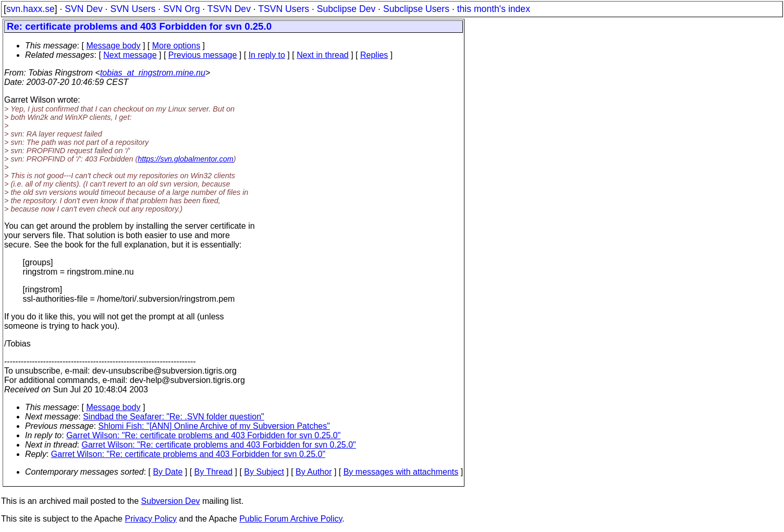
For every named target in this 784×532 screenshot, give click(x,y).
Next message (130, 55)
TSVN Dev (229, 9)
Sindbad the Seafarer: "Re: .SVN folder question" (174, 417)
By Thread (214, 472)
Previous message (203, 55)
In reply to (267, 55)
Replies (374, 55)
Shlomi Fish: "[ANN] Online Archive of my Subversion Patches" (214, 426)
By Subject (264, 472)
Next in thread (323, 55)
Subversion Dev (171, 501)
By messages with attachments (401, 472)
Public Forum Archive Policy (291, 519)
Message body (113, 46)
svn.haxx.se (30, 9)
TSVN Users (284, 9)
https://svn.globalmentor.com (185, 159)
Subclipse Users (416, 9)
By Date (168, 472)
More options (176, 46)
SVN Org (181, 9)
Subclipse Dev (346, 9)
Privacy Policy (151, 519)
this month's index (494, 9)
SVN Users (133, 9)
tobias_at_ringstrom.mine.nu (153, 73)
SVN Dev (83, 9)
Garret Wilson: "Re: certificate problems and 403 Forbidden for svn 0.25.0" (203, 435)
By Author (314, 472)
